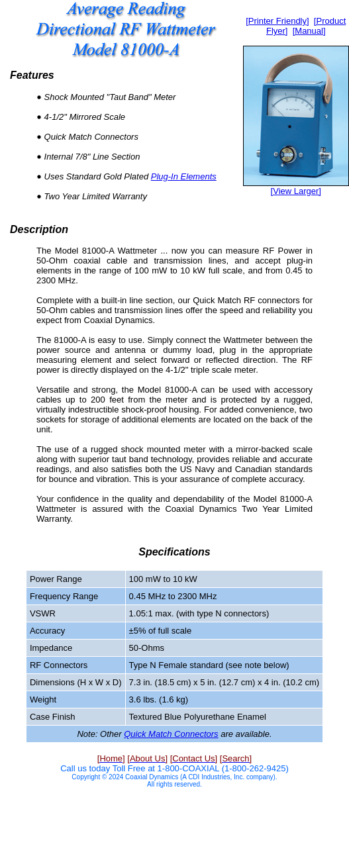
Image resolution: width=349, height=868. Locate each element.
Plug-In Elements (184, 176)
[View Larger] (296, 191)
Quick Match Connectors (171, 734)
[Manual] (309, 31)
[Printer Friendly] (277, 21)
